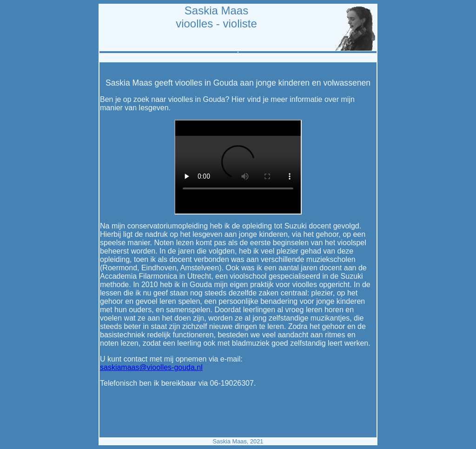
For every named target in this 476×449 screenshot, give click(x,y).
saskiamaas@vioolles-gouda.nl (151, 367)
